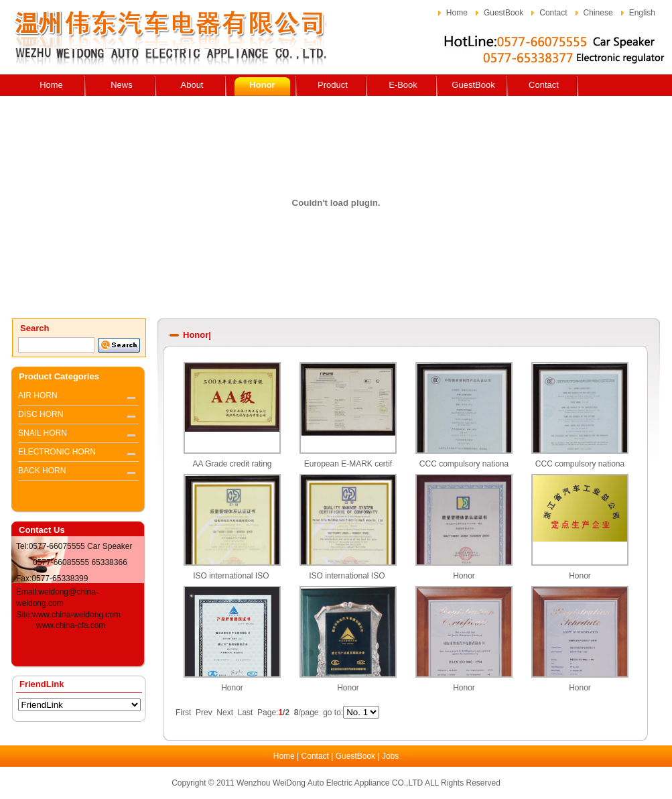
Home (457, 13)
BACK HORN (42, 471)
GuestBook (503, 13)
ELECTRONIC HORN (57, 452)
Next (225, 713)
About (192, 85)
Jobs (390, 756)
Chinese (598, 13)
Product (333, 85)
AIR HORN (38, 395)
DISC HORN (41, 414)
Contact (553, 13)
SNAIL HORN (43, 433)
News (122, 85)
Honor (262, 85)
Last (246, 713)
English (642, 13)
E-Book (403, 85)
